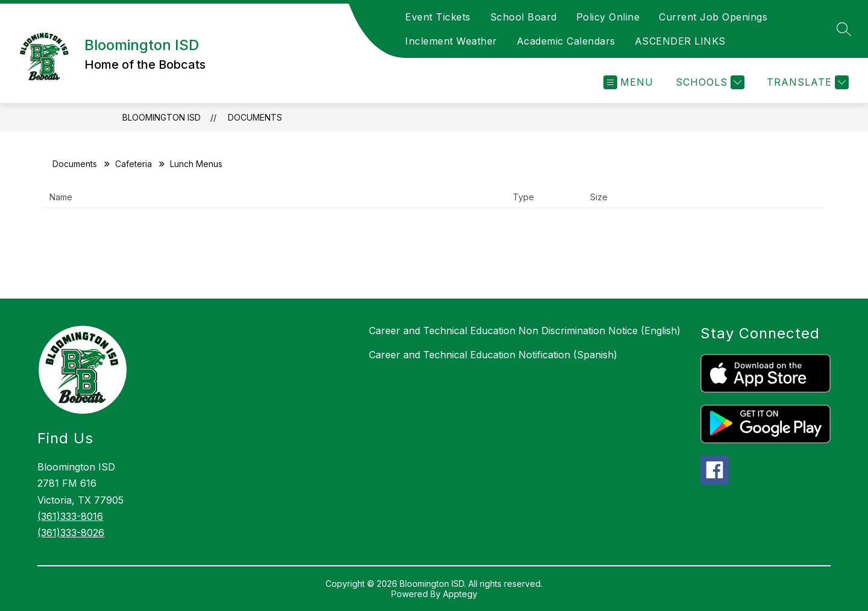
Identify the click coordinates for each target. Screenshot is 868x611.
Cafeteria (134, 164)
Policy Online (608, 17)
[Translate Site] (806, 82)
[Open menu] (628, 82)
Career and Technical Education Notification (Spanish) (493, 355)
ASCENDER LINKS (680, 41)
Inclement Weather (451, 41)
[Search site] (844, 29)
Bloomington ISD (162, 117)
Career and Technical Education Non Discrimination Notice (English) (525, 331)
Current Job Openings (713, 17)
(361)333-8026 (71, 533)
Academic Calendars (566, 41)
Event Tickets (438, 17)
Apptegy (460, 594)
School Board (524, 17)
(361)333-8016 (70, 516)
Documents (255, 117)
